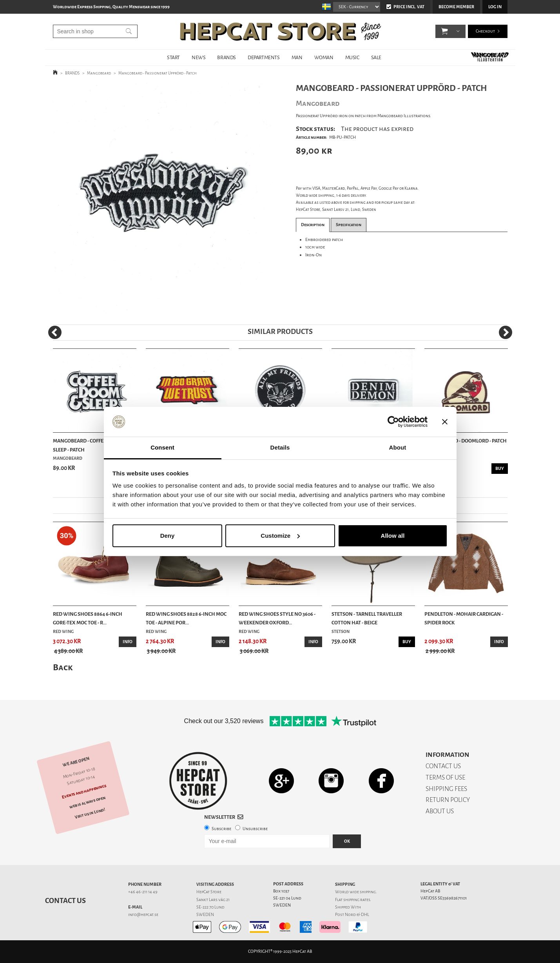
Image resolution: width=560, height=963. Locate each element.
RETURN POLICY (448, 800)
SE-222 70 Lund (210, 907)
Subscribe (221, 829)
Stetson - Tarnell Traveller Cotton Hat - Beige (367, 618)
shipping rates (357, 900)
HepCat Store (209, 892)
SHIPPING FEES (446, 789)
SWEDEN (205, 915)
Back (63, 667)
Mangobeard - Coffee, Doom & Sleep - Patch (90, 445)
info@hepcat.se (143, 915)
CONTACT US (443, 766)
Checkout (485, 31)
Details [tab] (280, 447)
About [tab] (398, 447)
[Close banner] (445, 422)
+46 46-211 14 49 (143, 892)
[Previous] (55, 332)
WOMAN (324, 57)
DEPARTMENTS (264, 57)
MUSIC (352, 57)
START (173, 57)
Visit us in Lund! (90, 813)
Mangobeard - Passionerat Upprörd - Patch (158, 73)
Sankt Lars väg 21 (213, 900)
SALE (376, 57)
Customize (280, 536)
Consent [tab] (162, 447)
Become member (456, 7)
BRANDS (227, 57)
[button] (445, 31)
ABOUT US (440, 811)
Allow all (393, 536)
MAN (297, 57)
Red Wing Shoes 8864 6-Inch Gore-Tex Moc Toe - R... (88, 618)
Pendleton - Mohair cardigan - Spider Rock (464, 618)
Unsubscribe (255, 829)
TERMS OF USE (445, 777)
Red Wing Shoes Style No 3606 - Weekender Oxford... (277, 618)
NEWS (198, 57)
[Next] (506, 332)
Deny (168, 536)
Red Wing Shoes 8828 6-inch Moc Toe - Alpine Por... (186, 618)
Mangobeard (99, 73)
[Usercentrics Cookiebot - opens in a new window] (393, 422)
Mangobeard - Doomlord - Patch (466, 441)
